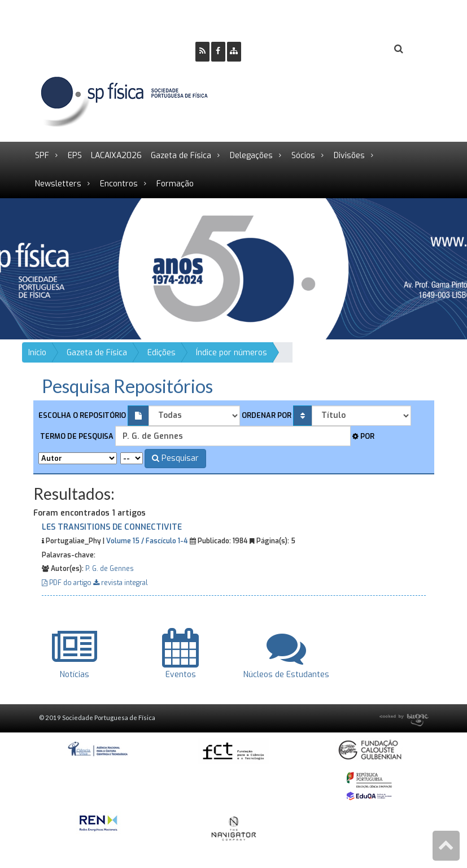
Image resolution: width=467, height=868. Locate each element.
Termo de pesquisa (76, 436)
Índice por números (232, 353)
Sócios (303, 156)
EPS (75, 156)
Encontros (119, 184)
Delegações (251, 156)
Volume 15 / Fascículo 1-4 (147, 541)
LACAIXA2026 (116, 156)
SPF (42, 156)
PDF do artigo (67, 583)
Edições (162, 353)
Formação (175, 184)
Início (37, 353)
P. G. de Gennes (110, 569)
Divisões (349, 156)
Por (363, 436)
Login (353, 49)
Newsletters (58, 184)
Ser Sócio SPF (288, 49)
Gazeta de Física (181, 156)
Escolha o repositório (82, 415)
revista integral (121, 583)
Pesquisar (175, 458)
